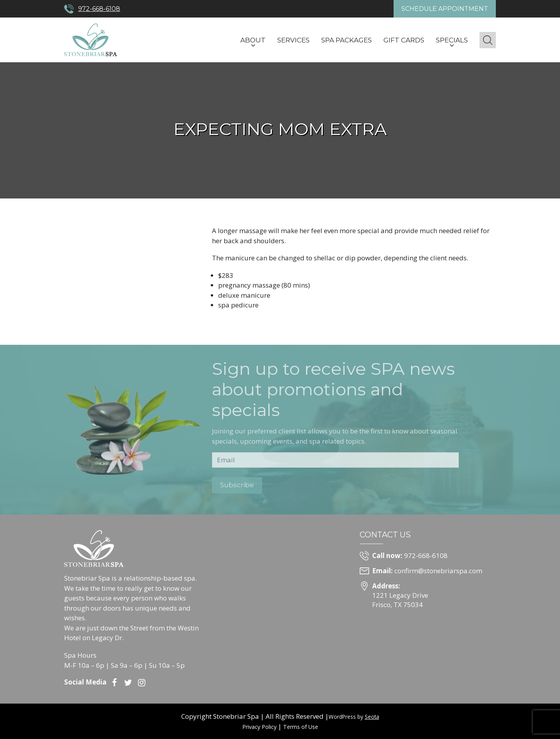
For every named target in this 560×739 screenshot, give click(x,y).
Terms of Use (301, 727)
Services (293, 40)
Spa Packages (346, 40)
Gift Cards (404, 40)
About (253, 40)
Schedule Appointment (445, 9)
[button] (488, 40)
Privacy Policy (259, 727)
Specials (452, 40)
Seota (372, 717)
